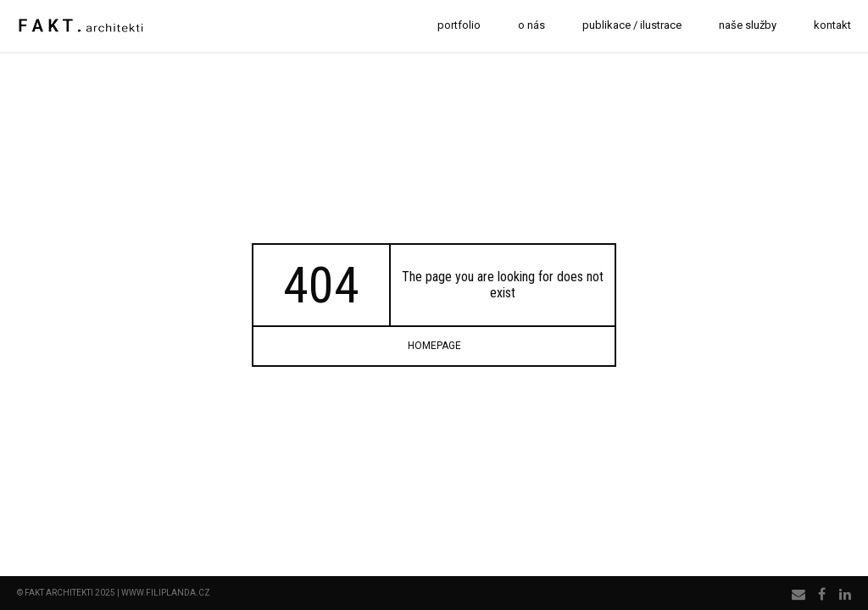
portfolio (459, 25)
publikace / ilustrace (632, 25)
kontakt (832, 25)
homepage (434, 346)
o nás (531, 25)
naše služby (748, 25)
